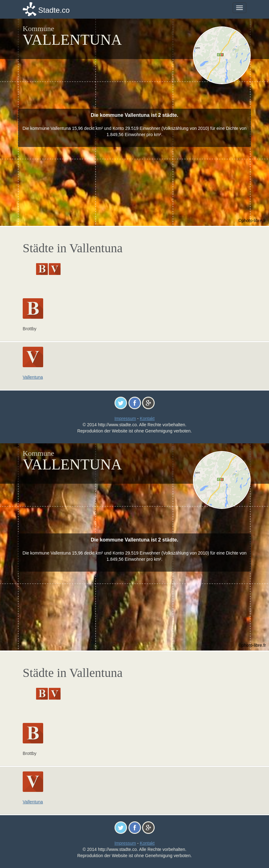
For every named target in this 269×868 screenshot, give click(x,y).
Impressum (125, 418)
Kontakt (147, 418)
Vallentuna (33, 377)
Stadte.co (54, 10)
